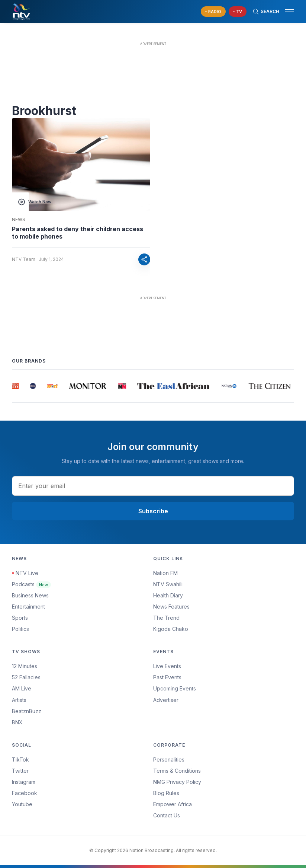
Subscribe (153, 511)
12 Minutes (25, 666)
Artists (19, 700)
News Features (171, 607)
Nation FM (165, 573)
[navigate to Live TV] (238, 12)
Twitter (20, 771)
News (19, 220)
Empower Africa (173, 804)
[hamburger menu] (290, 12)
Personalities (169, 759)
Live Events (167, 666)
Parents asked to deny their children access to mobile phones (78, 233)
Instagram (24, 782)
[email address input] (153, 486)
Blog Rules (166, 793)
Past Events (167, 677)
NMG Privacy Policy (177, 782)
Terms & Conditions (177, 771)
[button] (287, 12)
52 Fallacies (26, 677)
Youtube (22, 804)
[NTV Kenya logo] (21, 12)
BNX (17, 722)
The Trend (166, 618)
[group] (15, 386)
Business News (30, 595)
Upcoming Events (175, 688)
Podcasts (31, 584)
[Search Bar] (266, 12)
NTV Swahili (168, 584)
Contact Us (167, 815)
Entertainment (28, 607)
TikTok (20, 759)
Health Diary (168, 595)
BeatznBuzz (27, 711)
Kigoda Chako (171, 629)
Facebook (25, 793)
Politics (20, 629)
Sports (20, 618)
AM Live (22, 688)
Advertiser (166, 700)
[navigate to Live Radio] (213, 12)
